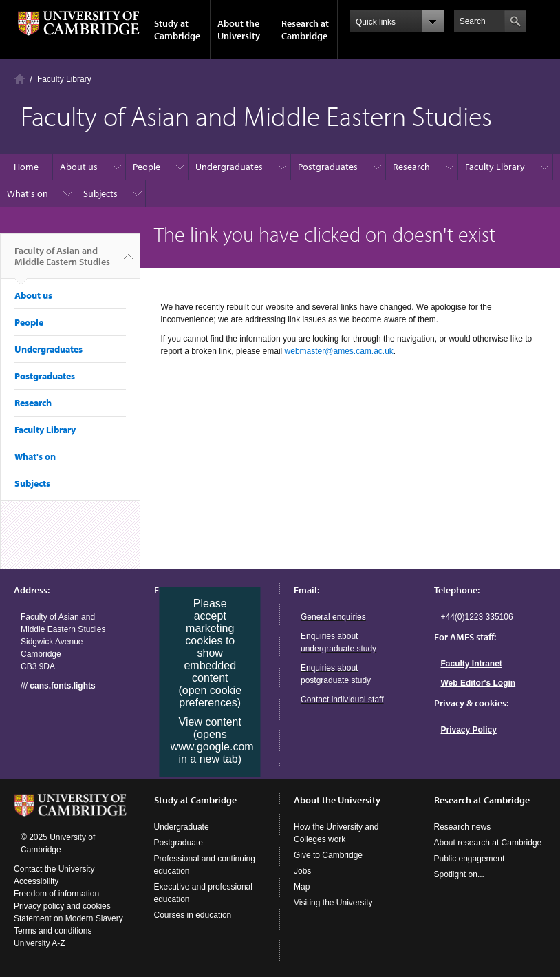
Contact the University (54, 869)
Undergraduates (229, 167)
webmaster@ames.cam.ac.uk (339, 351)
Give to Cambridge (328, 855)
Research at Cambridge (305, 30)
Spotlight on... (459, 874)
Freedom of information (56, 894)
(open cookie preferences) (210, 696)
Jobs (302, 871)
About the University (239, 30)
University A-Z (40, 943)
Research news (463, 827)
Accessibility (36, 881)
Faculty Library (495, 167)
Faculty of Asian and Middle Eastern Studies (62, 262)
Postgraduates (328, 167)
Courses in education (193, 915)
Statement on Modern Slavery (68, 918)
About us (79, 167)
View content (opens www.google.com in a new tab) (212, 740)
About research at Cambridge (488, 843)
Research (411, 167)
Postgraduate (179, 843)
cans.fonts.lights (62, 686)
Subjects (100, 193)
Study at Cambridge (177, 30)
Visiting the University (333, 903)
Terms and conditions (53, 931)
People (147, 167)
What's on (28, 193)
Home (20, 79)
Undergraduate (182, 827)
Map (302, 887)
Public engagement (470, 859)
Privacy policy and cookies (62, 906)
